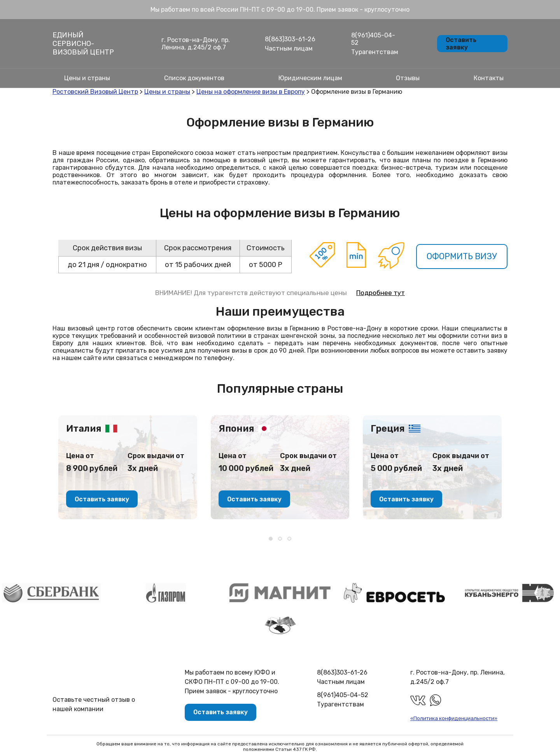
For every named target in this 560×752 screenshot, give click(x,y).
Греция (388, 429)
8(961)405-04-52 (373, 39)
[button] (271, 539)
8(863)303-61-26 (290, 39)
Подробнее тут (381, 293)
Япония (236, 429)
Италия (84, 429)
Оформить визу (461, 256)
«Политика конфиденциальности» (454, 718)
